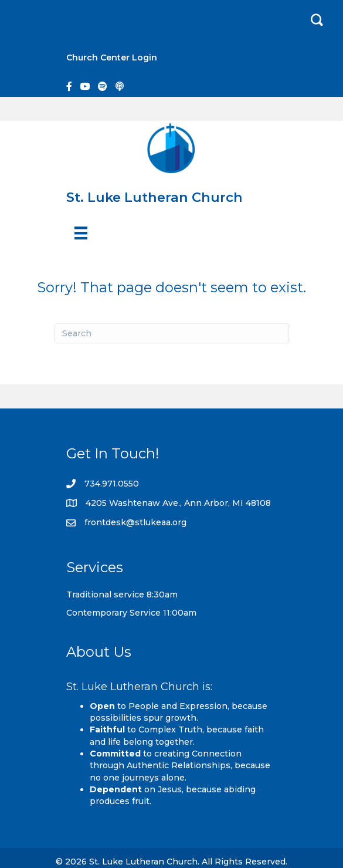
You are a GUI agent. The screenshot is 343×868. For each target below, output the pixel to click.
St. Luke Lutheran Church (154, 197)
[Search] (172, 333)
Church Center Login (112, 58)
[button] (317, 20)
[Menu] (81, 233)
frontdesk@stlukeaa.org (135, 522)
